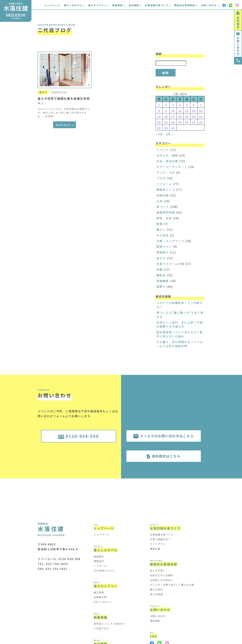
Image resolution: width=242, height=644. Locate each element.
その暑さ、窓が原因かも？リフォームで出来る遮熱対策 (180, 344)
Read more (65, 125)
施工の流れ (156, 589)
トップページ (52, 6)
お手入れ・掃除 (167, 155)
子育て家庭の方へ (160, 539)
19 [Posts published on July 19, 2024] (187, 116)
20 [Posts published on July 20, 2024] (194, 116)
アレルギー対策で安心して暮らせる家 (172, 585)
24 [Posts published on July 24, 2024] (173, 122)
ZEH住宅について (104, 571)
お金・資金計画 (167, 161)
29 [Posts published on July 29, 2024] (159, 128)
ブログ (161, 178)
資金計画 (155, 549)
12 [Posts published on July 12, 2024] (187, 110)
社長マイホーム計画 (170, 264)
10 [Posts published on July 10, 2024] (173, 110)
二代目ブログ (102, 628)
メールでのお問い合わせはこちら (164, 436)
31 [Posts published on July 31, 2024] (173, 128)
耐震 (160, 269)
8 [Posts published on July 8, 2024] (159, 110)
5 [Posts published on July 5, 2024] (187, 105)
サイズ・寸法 (166, 172)
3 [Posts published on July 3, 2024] (173, 105)
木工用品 (163, 235)
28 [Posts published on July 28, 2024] (201, 122)
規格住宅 (99, 561)
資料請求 (238, 20)
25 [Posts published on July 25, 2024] (180, 122)
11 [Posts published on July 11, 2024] (180, 110)
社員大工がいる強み (162, 575)
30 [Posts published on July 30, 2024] (166, 128)
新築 (160, 224)
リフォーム (164, 184)
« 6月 (159, 134)
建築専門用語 (166, 212)
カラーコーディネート (172, 167)
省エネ (161, 258)
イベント (163, 150)
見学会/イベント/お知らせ (109, 624)
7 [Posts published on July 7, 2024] (201, 105)
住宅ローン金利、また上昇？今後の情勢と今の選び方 (180, 324)
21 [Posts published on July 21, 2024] (201, 116)
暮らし (161, 229)
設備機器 (163, 281)
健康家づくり (166, 190)
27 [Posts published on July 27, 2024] (194, 122)
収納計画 (163, 195)
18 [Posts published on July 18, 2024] (180, 116)
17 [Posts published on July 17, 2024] (173, 116)
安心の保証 (156, 594)
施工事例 (99, 592)
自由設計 (99, 556)
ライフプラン (158, 544)
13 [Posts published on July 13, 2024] (194, 110)
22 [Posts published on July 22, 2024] (159, 122)
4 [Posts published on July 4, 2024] (180, 105)
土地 (160, 201)
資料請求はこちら (164, 456)
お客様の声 (100, 597)
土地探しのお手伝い (162, 580)
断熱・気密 (164, 218)
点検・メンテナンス (170, 241)
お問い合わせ (238, 44)
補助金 (161, 275)
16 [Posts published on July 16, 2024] (166, 116)
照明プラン (164, 247)
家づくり (163, 207)
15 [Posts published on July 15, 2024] (159, 116)
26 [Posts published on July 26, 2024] (187, 122)
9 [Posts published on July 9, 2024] (166, 110)
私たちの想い (158, 571)
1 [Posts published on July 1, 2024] (159, 105)
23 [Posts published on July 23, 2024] (166, 122)
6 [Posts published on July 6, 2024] (194, 105)
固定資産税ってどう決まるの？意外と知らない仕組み (180, 334)
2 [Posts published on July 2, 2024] (166, 105)
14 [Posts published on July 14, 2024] (201, 110)
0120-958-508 (79, 436)
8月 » (170, 134)
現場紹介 (163, 252)
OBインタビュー (103, 602)
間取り (161, 286)
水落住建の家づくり (162, 535)
